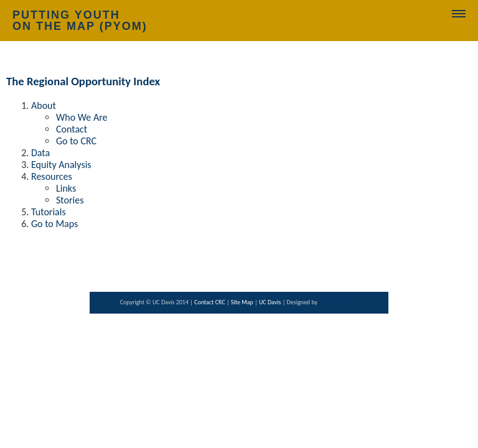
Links (66, 188)
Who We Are (82, 117)
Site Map (243, 302)
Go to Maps (54, 224)
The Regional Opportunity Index (83, 81)
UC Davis (271, 302)
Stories (70, 200)
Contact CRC (210, 302)
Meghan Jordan (338, 302)
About (44, 105)
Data (40, 153)
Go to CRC (76, 141)
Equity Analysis (61, 165)
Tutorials (49, 212)
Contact (72, 129)
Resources (52, 176)
